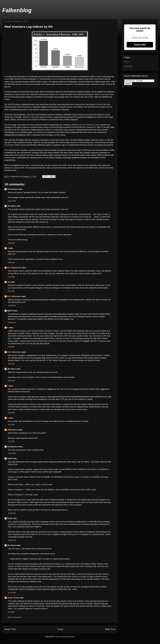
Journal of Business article (89, 125)
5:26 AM (11, 262)
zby (9, 282)
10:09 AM (12, 322)
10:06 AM (12, 305)
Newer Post (10, 629)
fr (8, 328)
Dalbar (31, 92)
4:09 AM (11, 243)
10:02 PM (12, 201)
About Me (128, 66)
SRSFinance (13, 430)
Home (60, 629)
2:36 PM (11, 347)
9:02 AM (11, 291)
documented (57, 79)
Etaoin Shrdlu (13, 598)
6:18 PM (11, 612)
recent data (104, 94)
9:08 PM (11, 413)
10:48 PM (12, 513)
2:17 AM (11, 441)
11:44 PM (12, 453)
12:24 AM (12, 593)
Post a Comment (15, 617)
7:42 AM (11, 277)
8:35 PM (11, 381)
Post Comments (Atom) (65, 637)
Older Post (110, 629)
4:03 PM (11, 364)
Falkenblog (17, 10)
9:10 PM (11, 425)
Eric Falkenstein (14, 268)
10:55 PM (12, 540)
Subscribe (140, 45)
